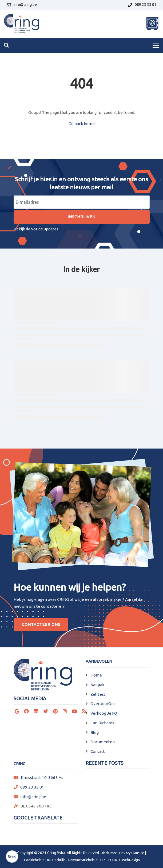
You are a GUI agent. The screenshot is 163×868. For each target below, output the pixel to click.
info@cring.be (33, 797)
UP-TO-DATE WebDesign (120, 860)
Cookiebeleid (34, 860)
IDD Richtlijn (56, 860)
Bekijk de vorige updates (36, 229)
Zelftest (98, 694)
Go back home (82, 124)
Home (96, 675)
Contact (98, 751)
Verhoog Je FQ (104, 713)
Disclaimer (109, 853)
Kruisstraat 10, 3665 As (42, 777)
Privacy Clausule (132, 853)
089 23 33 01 (32, 787)
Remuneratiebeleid (83, 860)
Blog (95, 732)
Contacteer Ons (41, 624)
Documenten (103, 742)
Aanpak (97, 685)
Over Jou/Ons (103, 704)
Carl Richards (102, 723)
